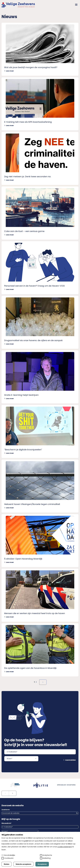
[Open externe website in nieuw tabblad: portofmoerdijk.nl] (14, 785)
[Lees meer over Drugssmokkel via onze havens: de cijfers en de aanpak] (40, 322)
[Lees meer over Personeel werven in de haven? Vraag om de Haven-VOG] (40, 268)
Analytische (46, 855)
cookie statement (65, 847)
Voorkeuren (8, 858)
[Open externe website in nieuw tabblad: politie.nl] (40, 785)
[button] (76, 5)
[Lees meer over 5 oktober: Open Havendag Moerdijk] (40, 541)
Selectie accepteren (23, 864)
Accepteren (42, 864)
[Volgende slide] (13, 793)
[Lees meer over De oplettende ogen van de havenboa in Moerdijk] (40, 650)
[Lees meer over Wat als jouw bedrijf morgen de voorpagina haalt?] (40, 49)
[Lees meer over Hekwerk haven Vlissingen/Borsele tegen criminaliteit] (40, 486)
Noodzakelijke (8, 855)
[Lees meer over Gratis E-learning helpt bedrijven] (40, 377)
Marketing (45, 858)
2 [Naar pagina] (36, 682)
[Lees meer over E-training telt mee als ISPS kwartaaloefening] (40, 104)
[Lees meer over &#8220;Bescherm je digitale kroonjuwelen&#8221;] (40, 431)
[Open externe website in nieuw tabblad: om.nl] (66, 785)
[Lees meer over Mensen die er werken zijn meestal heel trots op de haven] (40, 595)
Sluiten (7, 864)
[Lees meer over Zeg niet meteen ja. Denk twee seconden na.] (40, 158)
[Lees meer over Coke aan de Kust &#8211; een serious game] (40, 213)
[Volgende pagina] (43, 682)
